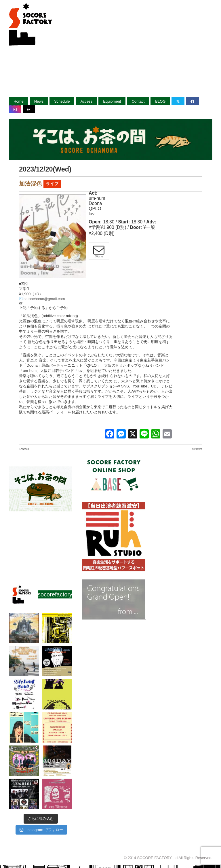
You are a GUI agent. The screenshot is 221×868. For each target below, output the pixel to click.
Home (19, 101)
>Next (197, 449)
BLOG (160, 101)
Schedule (62, 101)
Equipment (112, 101)
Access (86, 101)
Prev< (24, 449)
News (39, 101)
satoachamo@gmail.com (44, 299)
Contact (138, 101)
